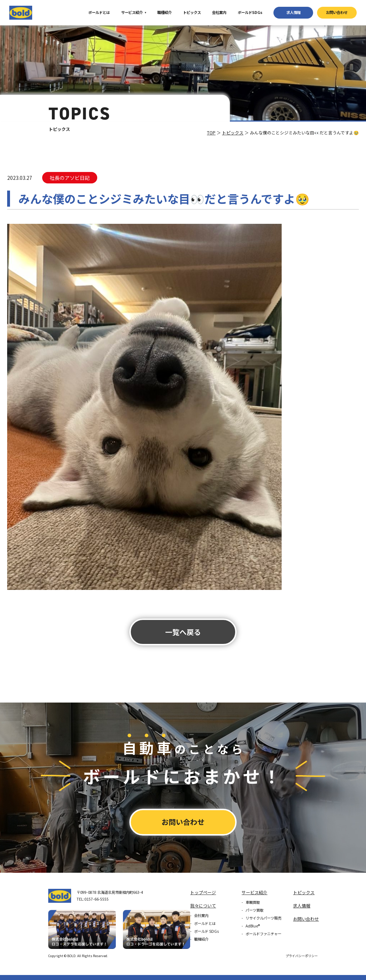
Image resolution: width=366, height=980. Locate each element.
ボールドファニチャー (263, 934)
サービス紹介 (132, 12)
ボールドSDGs (250, 12)
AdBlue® (253, 926)
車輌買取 (253, 902)
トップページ (203, 892)
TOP (211, 132)
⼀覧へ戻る (183, 632)
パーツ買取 (254, 910)
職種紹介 (164, 12)
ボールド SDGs (206, 931)
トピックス (192, 12)
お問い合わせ (337, 12)
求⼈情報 (293, 12)
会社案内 (219, 12)
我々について (203, 905)
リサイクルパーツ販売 (263, 918)
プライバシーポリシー (302, 956)
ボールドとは (99, 12)
